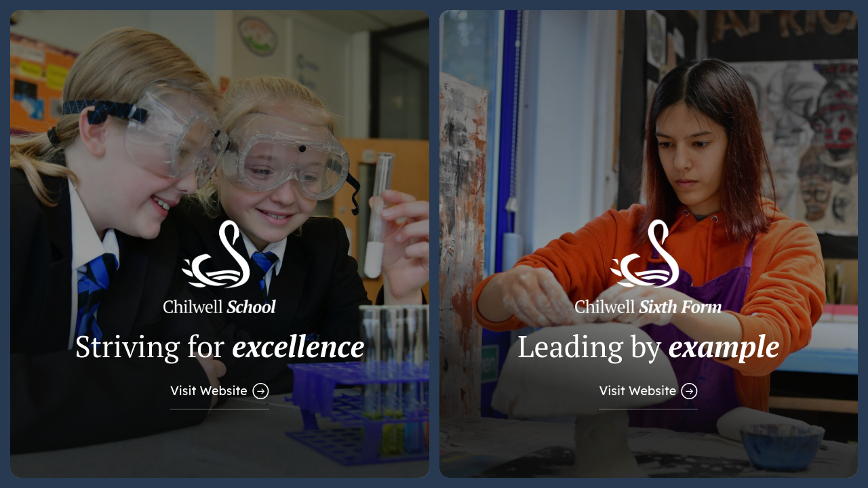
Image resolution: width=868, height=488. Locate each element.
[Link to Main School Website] (220, 244)
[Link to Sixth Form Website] (649, 244)
